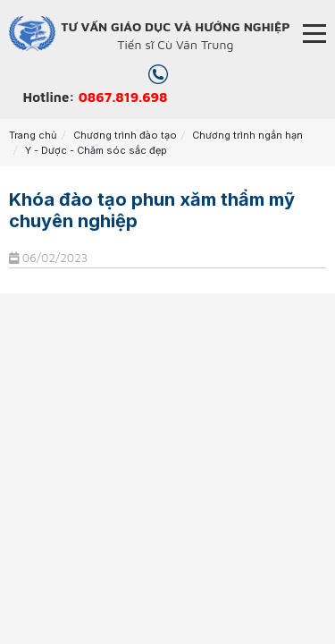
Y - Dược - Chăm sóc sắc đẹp (96, 150)
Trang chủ (33, 135)
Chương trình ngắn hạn (247, 135)
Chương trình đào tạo (125, 135)
